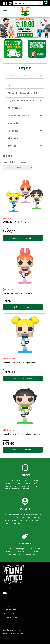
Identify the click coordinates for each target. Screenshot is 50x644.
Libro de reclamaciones (11, 630)
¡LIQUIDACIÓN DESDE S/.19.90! (22, 101)
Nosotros (6, 606)
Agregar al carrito (23, 307)
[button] (48, 28)
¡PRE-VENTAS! (14, 108)
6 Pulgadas (13, 131)
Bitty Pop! (12, 146)
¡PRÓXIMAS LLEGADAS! (18, 116)
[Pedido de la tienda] (17, 168)
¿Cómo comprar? (9, 610)
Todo (10, 86)
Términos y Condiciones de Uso (14, 634)
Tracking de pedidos (10, 617)
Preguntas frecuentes (11, 614)
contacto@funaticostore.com (14, 588)
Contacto (6, 638)
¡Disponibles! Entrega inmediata (23, 93)
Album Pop (13, 138)
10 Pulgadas (13, 123)
